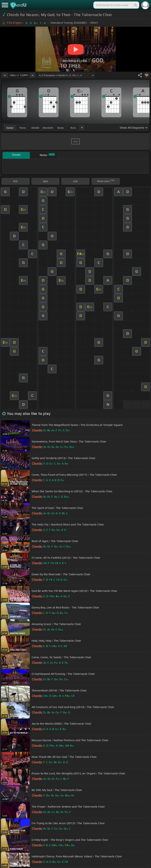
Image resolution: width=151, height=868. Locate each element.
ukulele (35, 128)
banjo (61, 128)
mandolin (48, 128)
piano (23, 128)
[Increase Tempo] (33, 75)
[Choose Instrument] (82, 128)
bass (73, 128)
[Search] (135, 5)
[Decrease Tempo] (5, 75)
